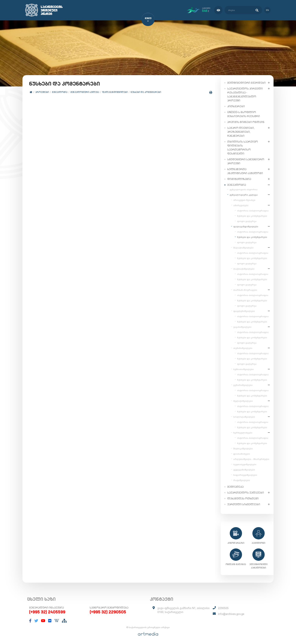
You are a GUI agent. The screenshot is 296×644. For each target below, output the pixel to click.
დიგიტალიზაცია (239, 179)
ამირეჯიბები (241, 205)
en (267, 10)
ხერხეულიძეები (243, 433)
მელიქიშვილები (243, 401)
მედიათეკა (235, 487)
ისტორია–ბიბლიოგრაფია (253, 211)
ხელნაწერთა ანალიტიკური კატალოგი (245, 171)
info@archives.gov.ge (231, 614)
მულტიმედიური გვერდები (246, 83)
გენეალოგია (60, 92)
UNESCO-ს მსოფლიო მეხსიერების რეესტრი (244, 114)
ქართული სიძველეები (244, 504)
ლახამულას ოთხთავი (243, 498)
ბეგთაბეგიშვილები (245, 464)
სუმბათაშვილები (244, 369)
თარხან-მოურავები (245, 290)
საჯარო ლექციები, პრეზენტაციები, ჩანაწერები (241, 132)
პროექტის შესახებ (244, 200)
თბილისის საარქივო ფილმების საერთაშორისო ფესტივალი (243, 147)
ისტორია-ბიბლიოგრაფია (253, 232)
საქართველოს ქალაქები (246, 492)
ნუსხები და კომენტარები (146, 92)
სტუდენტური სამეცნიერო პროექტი (246, 161)
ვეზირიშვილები (243, 385)
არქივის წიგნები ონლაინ (246, 122)
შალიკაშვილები (243, 448)
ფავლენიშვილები (244, 311)
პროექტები (42, 92)
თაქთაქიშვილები (244, 269)
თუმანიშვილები (243, 348)
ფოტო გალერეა (247, 221)
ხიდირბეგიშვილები (245, 475)
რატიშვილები (242, 480)
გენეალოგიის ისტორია (244, 189)
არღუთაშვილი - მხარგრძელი (251, 459)
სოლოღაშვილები (244, 417)
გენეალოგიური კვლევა (85, 92)
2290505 (223, 608)
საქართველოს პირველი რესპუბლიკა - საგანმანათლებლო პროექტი (245, 94)
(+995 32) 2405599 (47, 612)
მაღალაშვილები (243, 248)
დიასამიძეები (242, 454)
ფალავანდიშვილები (115, 92)
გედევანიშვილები (244, 470)
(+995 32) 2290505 (108, 612)
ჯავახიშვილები (242, 327)
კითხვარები (236, 106)
